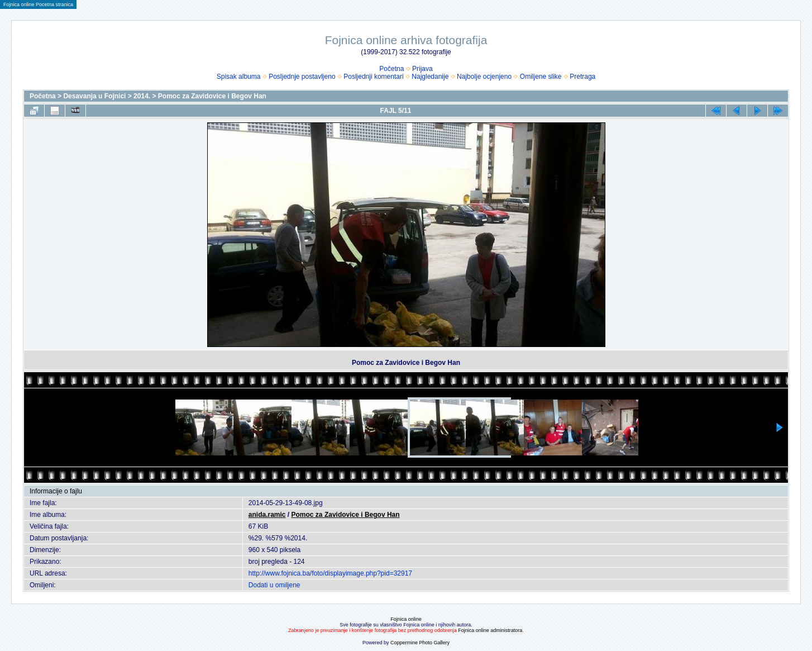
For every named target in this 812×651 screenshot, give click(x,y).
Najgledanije (430, 77)
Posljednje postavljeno (302, 77)
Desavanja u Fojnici (94, 96)
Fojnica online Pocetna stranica (38, 4)
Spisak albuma (239, 77)
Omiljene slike (541, 77)
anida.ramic (267, 515)
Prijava (422, 69)
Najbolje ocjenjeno (484, 77)
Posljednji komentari (373, 77)
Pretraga (582, 77)
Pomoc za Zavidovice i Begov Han (212, 96)
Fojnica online (406, 619)
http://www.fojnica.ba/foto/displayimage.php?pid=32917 (330, 573)
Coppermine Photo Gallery (420, 643)
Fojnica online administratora (490, 630)
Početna (391, 69)
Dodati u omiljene (274, 585)
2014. (142, 96)
